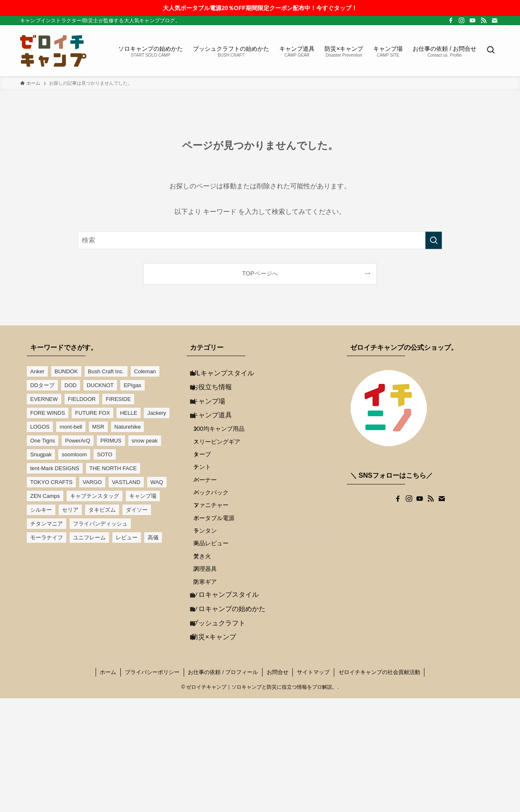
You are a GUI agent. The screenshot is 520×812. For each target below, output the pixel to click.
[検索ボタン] (491, 51)
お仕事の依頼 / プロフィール (223, 786)
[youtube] (473, 21)
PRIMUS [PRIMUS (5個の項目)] (111, 441)
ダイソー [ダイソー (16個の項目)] (137, 510)
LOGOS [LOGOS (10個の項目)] (40, 427)
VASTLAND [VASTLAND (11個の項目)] (126, 482)
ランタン (213, 598)
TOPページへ (260, 273)
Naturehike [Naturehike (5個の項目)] (128, 427)
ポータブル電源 (222, 580)
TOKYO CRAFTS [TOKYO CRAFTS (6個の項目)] (51, 482)
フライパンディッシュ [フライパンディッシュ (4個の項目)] (100, 524)
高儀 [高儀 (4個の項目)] (153, 537)
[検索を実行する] (434, 240)
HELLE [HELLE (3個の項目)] (129, 413)
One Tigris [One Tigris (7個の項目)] (43, 441)
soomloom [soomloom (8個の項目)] (74, 454)
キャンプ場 (215, 415)
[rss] (484, 21)
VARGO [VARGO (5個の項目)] (92, 482)
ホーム (108, 786)
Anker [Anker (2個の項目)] (37, 371)
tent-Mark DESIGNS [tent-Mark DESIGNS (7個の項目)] (55, 468)
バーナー (213, 526)
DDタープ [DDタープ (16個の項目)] (42, 385)
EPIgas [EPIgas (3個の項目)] (133, 385)
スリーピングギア (225, 473)
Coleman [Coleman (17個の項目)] (145, 371)
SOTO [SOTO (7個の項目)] (105, 454)
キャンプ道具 (218, 436)
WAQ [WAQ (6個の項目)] (157, 482)
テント (211, 508)
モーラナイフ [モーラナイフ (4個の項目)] (47, 537)
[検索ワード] (260, 240)
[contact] (494, 21)
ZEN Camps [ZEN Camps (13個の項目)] (45, 496)
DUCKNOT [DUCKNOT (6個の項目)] (100, 385)
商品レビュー (219, 616)
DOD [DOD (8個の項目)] (71, 385)
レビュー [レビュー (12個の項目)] (127, 537)
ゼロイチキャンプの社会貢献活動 (379, 786)
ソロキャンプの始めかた (235, 708)
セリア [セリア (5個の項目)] (70, 510)
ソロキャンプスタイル (232, 688)
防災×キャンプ (220, 748)
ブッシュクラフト (225, 728)
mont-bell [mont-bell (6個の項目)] (71, 427)
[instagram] (462, 21)
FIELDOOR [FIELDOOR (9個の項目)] (82, 399)
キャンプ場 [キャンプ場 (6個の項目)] (143, 496)
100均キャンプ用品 (227, 455)
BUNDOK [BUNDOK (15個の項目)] (66, 371)
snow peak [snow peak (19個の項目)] (145, 441)
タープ (211, 490)
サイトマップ (313, 786)
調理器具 (213, 652)
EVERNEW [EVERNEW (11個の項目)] (44, 399)
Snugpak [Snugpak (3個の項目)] (41, 454)
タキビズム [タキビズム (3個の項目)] (102, 510)
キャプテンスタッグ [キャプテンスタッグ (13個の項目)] (95, 496)
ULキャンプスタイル (229, 376)
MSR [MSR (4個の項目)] (98, 427)
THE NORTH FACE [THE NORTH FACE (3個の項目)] (113, 468)
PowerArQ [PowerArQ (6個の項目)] (78, 441)
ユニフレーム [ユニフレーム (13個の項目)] (89, 537)
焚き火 (211, 634)
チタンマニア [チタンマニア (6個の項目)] (47, 524)
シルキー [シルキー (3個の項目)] (41, 510)
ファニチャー (219, 562)
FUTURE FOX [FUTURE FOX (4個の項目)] (92, 413)
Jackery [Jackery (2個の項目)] (157, 413)
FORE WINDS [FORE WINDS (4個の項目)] (48, 413)
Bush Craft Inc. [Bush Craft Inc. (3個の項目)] (106, 371)
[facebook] (451, 21)
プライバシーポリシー (152, 786)
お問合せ (278, 786)
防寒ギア (213, 670)
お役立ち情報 (218, 396)
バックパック (219, 544)
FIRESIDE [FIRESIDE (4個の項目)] (118, 399)
